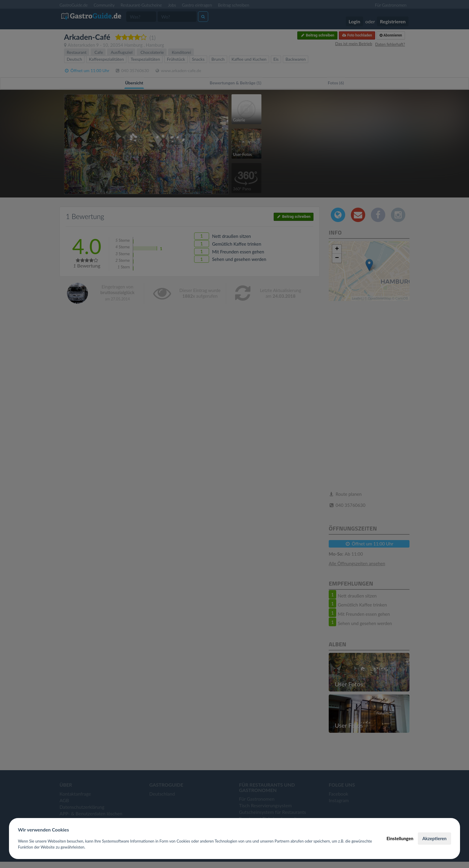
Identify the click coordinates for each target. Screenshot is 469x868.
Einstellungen (400, 838)
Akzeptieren (434, 838)
